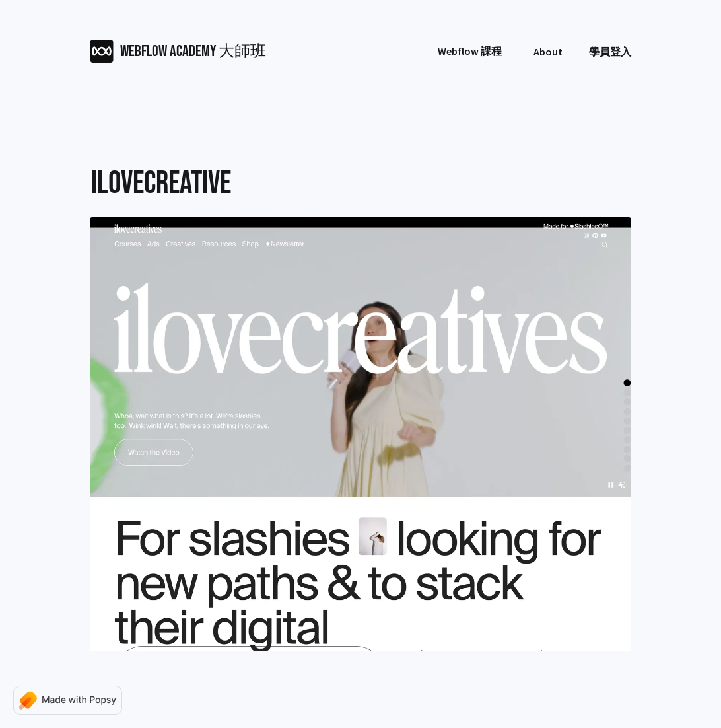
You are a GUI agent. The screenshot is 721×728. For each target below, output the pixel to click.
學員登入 (610, 52)
